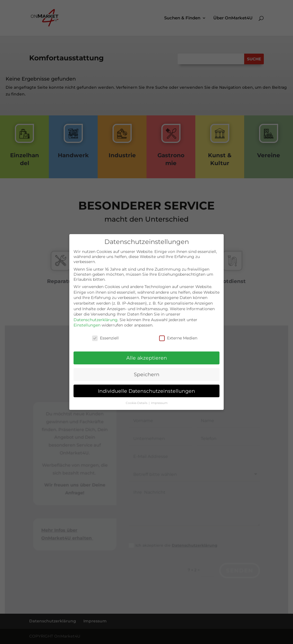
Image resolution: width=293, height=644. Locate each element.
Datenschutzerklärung (96, 317)
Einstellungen (87, 323)
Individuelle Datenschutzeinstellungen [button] (146, 388)
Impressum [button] (159, 400)
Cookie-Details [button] (137, 400)
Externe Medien (178, 336)
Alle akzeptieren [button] (147, 356)
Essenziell (105, 336)
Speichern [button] (147, 372)
